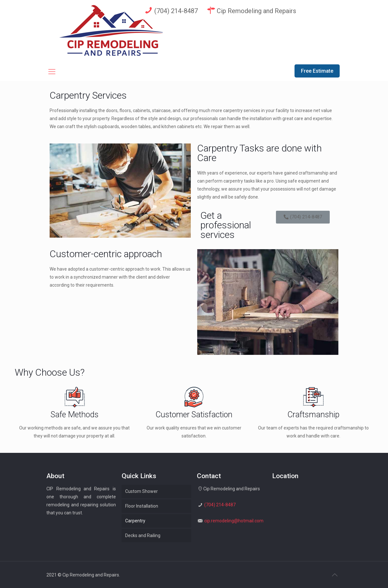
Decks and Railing (143, 535)
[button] (303, 217)
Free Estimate (317, 71)
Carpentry (135, 521)
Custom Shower (141, 491)
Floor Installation (142, 506)
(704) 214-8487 (170, 10)
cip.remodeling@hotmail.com (234, 521)
